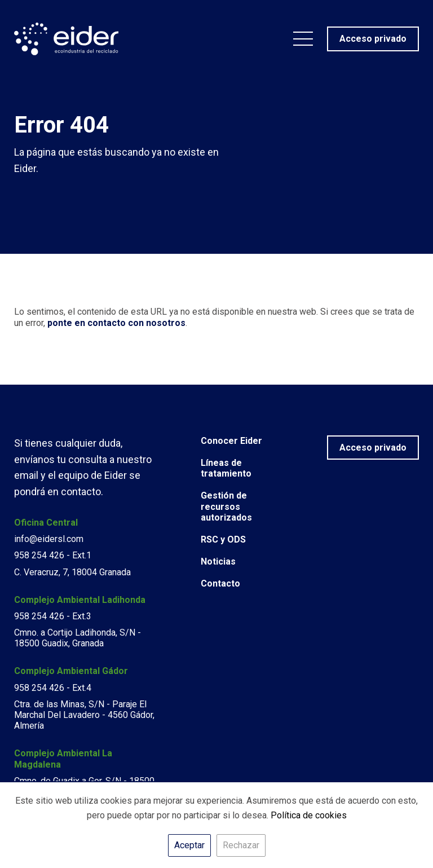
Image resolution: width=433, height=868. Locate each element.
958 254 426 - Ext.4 (53, 688)
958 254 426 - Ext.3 (53, 616)
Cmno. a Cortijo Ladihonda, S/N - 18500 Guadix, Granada (78, 638)
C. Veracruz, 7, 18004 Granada (72, 572)
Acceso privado (373, 448)
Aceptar (189, 845)
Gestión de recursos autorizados (226, 506)
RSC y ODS (223, 539)
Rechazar (241, 845)
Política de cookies (309, 815)
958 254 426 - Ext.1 (53, 555)
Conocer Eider (231, 441)
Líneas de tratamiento (226, 468)
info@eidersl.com (49, 539)
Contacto (220, 583)
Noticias (218, 561)
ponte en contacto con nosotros (116, 323)
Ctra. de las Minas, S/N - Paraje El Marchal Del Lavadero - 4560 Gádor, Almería (84, 715)
